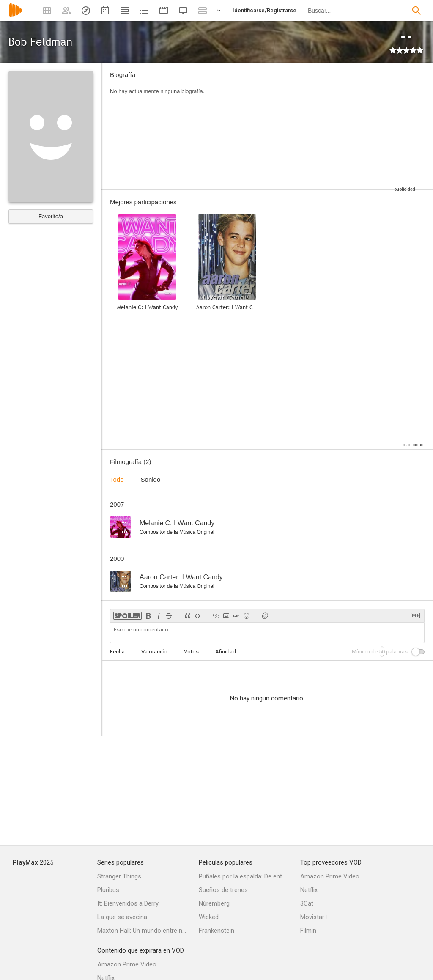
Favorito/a (51, 216)
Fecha (117, 652)
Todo (117, 479)
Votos (191, 652)
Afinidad (226, 652)
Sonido (151, 479)
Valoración (154, 652)
